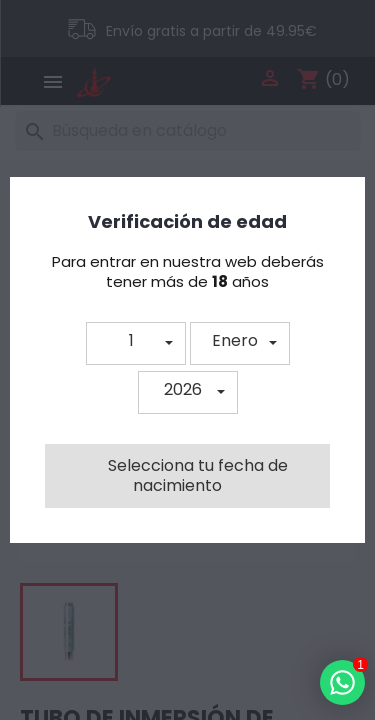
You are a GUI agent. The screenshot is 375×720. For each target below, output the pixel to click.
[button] (136, 343)
